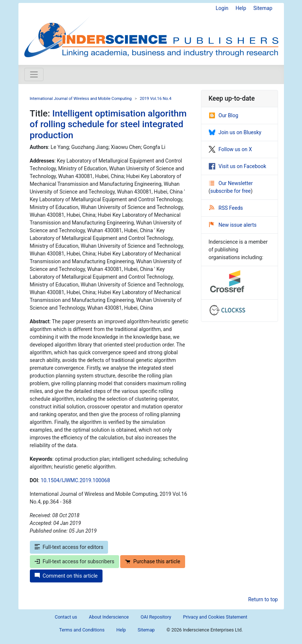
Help (241, 8)
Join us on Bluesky (235, 132)
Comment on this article (66, 576)
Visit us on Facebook (237, 166)
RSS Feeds (226, 208)
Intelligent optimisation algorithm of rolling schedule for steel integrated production (108, 124)
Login (222, 8)
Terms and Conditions (82, 630)
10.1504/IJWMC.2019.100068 (75, 480)
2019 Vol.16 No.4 (156, 99)
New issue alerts (233, 225)
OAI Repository (156, 617)
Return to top (263, 599)
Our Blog (224, 115)
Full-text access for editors (69, 547)
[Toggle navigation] (34, 74)
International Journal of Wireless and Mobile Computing (81, 99)
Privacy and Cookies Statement (215, 617)
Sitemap (263, 8)
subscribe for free (230, 191)
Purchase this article (152, 561)
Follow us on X (230, 149)
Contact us (66, 617)
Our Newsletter (231, 183)
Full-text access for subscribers (74, 561)
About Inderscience (109, 617)
